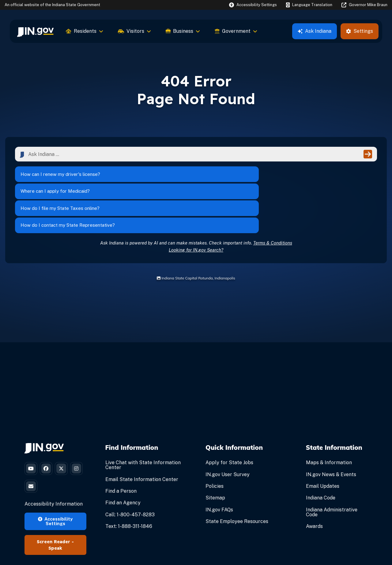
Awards (314, 485)
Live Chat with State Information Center (143, 424)
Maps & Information (329, 421)
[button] (253, 5)
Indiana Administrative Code (332, 471)
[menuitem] (35, 31)
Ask (315, 31)
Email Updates (323, 445)
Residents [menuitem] (85, 31)
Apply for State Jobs (229, 421)
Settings (360, 31)
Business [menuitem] (183, 31)
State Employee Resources (237, 480)
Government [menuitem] (236, 31)
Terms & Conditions (273, 201)
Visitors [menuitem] (134, 31)
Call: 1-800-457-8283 (130, 473)
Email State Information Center (142, 438)
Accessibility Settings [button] (55, 485)
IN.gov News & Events (331, 433)
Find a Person (121, 450)
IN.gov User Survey (228, 433)
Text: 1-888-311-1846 (129, 485)
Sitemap (215, 457)
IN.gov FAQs (219, 468)
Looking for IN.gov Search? (196, 209)
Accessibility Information (54, 468)
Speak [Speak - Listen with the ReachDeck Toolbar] (55, 512)
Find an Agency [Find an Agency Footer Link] (123, 462)
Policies (215, 445)
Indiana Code (321, 457)
